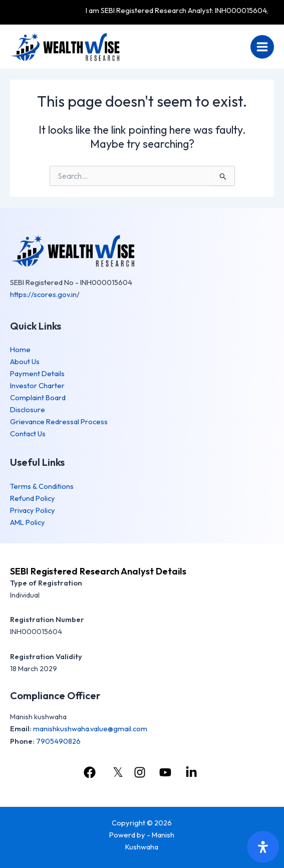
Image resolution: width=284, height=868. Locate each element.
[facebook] (91, 772)
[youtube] (167, 772)
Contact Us (28, 433)
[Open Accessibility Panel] (263, 847)
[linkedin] (193, 772)
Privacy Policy (33, 510)
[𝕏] (116, 772)
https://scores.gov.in (43, 294)
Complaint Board (38, 397)
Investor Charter (37, 385)
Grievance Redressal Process (59, 421)
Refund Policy (33, 498)
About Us (25, 361)
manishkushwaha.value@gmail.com (90, 729)
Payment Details (37, 373)
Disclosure (28, 409)
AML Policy (28, 522)
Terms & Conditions (42, 486)
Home (20, 349)
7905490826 (58, 741)
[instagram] (141, 772)
